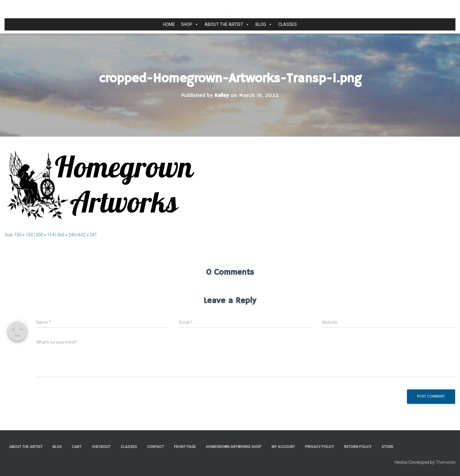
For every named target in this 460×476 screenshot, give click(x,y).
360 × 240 (66, 235)
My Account (283, 447)
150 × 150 (24, 235)
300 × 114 (45, 235)
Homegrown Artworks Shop (234, 447)
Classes (288, 24)
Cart (77, 447)
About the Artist (227, 24)
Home (169, 24)
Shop (190, 24)
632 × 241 (88, 235)
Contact (156, 447)
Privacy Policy (320, 447)
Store (388, 447)
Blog (264, 24)
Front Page (185, 447)
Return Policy (358, 447)
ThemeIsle (446, 462)
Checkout (101, 447)
